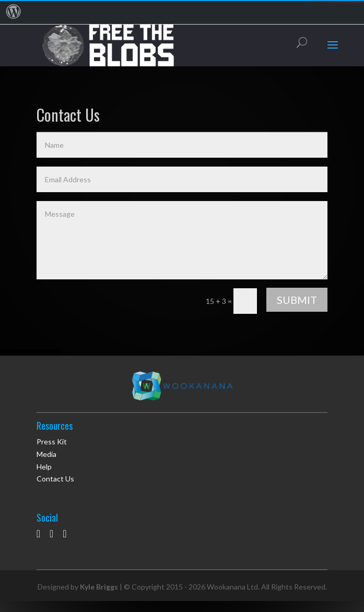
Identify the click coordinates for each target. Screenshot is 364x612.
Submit (297, 300)
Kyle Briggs (99, 587)
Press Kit (52, 442)
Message (182, 240)
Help (44, 467)
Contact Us (55, 479)
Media (46, 454)
